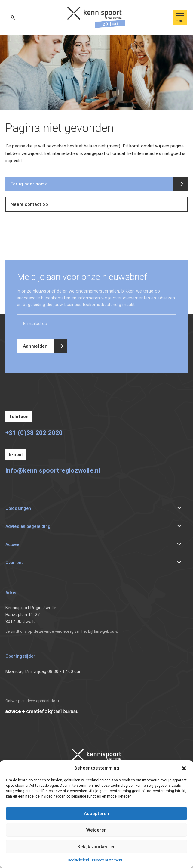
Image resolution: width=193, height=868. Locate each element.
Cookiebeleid (78, 860)
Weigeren (96, 830)
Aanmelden (35, 346)
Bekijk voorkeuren (96, 847)
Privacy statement (107, 860)
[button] (184, 768)
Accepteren (96, 814)
